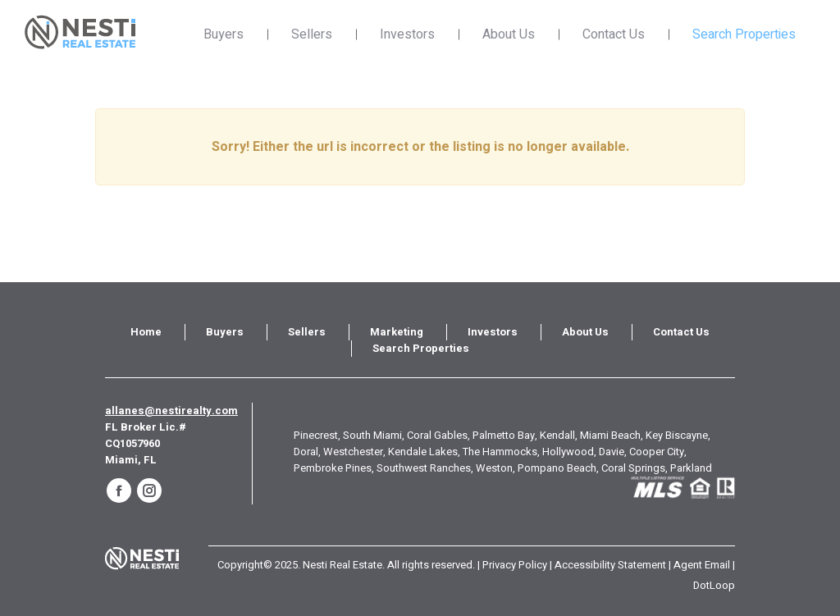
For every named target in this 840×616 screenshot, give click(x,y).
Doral (306, 452)
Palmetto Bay (504, 435)
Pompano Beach (557, 468)
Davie (612, 452)
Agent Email (702, 565)
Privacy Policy (515, 565)
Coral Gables (437, 435)
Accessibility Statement (610, 565)
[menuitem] (146, 332)
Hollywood (568, 452)
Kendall (557, 435)
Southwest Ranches (424, 468)
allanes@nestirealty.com (171, 411)
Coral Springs (633, 468)
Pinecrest (316, 435)
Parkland (691, 468)
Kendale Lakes (423, 452)
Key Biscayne (677, 435)
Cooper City (657, 452)
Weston (494, 468)
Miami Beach (610, 435)
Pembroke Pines (333, 468)
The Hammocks (500, 452)
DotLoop (714, 585)
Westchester (353, 452)
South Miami (372, 435)
